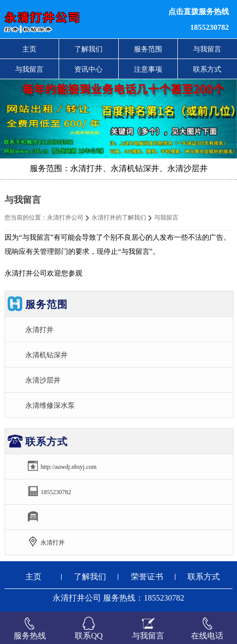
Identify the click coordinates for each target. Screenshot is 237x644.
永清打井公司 (65, 218)
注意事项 (148, 69)
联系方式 (207, 69)
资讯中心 (88, 69)
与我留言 (207, 49)
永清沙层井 (43, 380)
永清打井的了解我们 (119, 218)
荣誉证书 (147, 577)
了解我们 (88, 49)
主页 (29, 49)
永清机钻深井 (46, 355)
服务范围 (148, 49)
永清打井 (39, 330)
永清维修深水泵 (50, 405)
